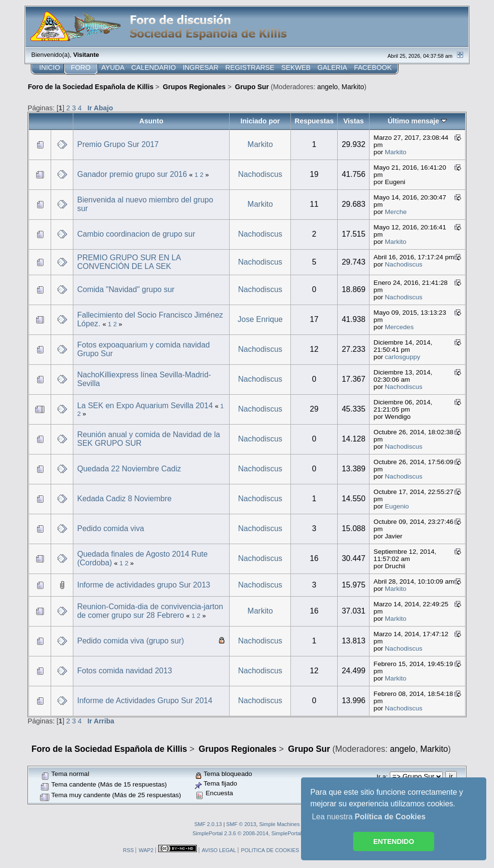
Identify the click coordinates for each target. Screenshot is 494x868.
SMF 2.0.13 (208, 824)
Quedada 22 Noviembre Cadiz (129, 469)
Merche (396, 212)
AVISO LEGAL (219, 850)
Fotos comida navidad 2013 (125, 671)
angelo (328, 87)
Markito (353, 87)
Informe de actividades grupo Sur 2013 (144, 585)
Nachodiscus (261, 174)
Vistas (354, 121)
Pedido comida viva (111, 528)
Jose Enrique (260, 319)
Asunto (151, 121)
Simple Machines (279, 824)
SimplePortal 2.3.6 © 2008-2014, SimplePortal (247, 833)
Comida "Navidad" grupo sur (126, 289)
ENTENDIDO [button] (394, 841)
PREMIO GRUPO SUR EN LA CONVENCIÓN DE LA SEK (129, 262)
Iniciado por (260, 121)
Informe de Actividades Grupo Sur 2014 (145, 701)
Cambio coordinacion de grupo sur (136, 234)
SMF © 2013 (241, 824)
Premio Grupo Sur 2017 (118, 144)
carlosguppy (403, 357)
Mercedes (399, 327)
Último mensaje (418, 121)
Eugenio (397, 506)
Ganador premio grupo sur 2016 (132, 174)
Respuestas (314, 121)
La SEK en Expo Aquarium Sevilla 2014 (145, 406)
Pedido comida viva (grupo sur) (130, 641)
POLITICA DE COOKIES (270, 850)
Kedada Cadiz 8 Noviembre (124, 499)
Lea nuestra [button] (369, 817)
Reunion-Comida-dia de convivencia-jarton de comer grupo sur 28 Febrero (150, 611)
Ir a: (382, 777)
